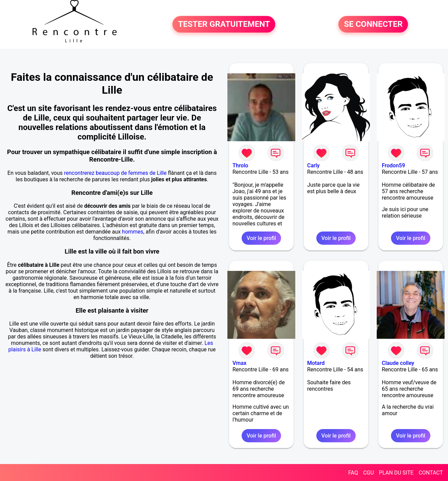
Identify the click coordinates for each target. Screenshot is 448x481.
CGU (369, 473)
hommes (133, 232)
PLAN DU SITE (396, 473)
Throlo (240, 165)
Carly (313, 165)
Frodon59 (393, 165)
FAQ (353, 473)
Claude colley (398, 363)
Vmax (239, 363)
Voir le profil (261, 238)
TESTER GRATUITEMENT (224, 24)
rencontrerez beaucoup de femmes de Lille (115, 173)
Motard (316, 363)
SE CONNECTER (373, 24)
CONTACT (431, 473)
